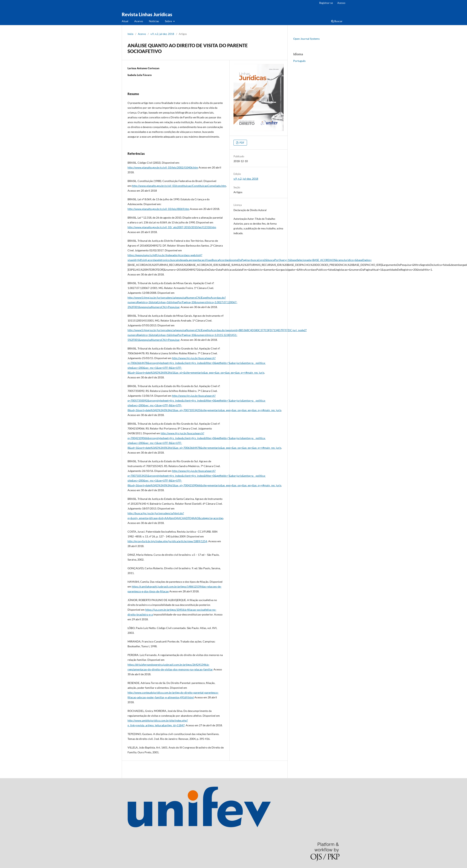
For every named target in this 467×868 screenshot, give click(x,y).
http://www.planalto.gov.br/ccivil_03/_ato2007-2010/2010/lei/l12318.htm (172, 227)
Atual (125, 21)
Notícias (154, 21)
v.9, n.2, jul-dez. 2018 (162, 34)
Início (130, 34)
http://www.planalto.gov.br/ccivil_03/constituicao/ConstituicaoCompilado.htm (179, 186)
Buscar (337, 21)
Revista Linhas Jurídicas (147, 14)
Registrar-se (326, 3)
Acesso (341, 3)
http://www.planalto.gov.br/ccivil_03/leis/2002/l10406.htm (163, 167)
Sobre (169, 21)
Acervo (139, 21)
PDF (242, 143)
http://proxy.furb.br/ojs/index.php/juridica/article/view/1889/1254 (167, 541)
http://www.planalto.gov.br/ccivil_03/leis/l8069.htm (158, 209)
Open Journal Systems (306, 39)
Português (299, 61)
